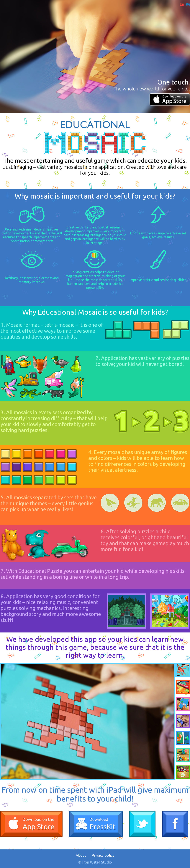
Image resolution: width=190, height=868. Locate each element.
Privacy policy (103, 855)
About (81, 855)
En (182, 4)
